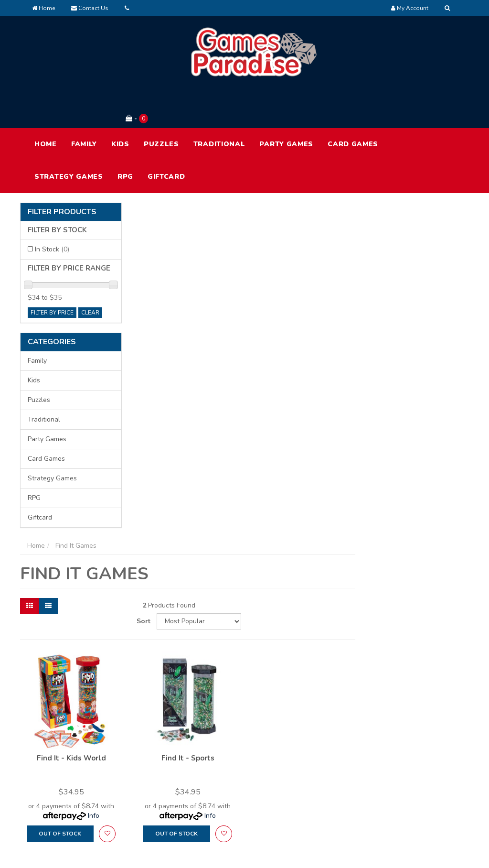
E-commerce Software (358, 853)
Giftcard (166, 137)
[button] (222, 443)
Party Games (286, 104)
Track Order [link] (231, 765)
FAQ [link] (310, 765)
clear (90, 273)
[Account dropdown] (410, 8)
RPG (125, 137)
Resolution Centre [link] (240, 786)
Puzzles (161, 104)
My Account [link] (231, 745)
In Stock (52, 210)
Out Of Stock (175, 443)
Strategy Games (69, 137)
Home (43, 8)
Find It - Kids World (186, 368)
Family (84, 104)
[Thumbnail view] (146, 232)
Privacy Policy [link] (414, 765)
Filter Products (62, 173)
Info (209, 425)
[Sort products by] (428, 232)
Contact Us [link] (320, 786)
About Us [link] (318, 745)
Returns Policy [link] (415, 786)
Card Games (353, 104)
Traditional (219, 104)
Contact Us (90, 8)
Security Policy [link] (415, 806)
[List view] (164, 232)
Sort (374, 232)
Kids (120, 104)
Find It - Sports (303, 368)
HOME (46, 104)
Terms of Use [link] (413, 745)
